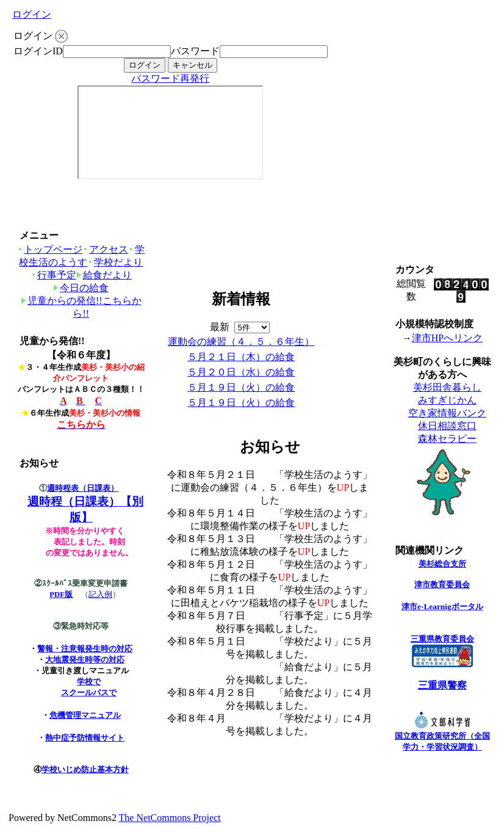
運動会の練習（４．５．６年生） (241, 342)
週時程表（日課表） (83, 488)
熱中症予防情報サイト (85, 738)
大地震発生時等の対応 (85, 660)
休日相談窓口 (447, 426)
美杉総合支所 (442, 564)
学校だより (115, 262)
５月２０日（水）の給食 (241, 372)
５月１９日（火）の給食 (241, 387)
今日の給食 (81, 288)
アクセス (105, 249)
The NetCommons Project (170, 818)
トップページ (50, 249)
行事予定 (53, 275)
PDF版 (61, 595)
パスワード (195, 51)
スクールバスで (89, 693)
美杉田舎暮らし (447, 387)
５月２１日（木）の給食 (241, 357)
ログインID (38, 51)
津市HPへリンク (447, 338)
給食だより (104, 275)
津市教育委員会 (442, 584)
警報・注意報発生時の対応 (85, 649)
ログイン (32, 14)
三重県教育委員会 (442, 639)
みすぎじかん (447, 400)
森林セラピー (447, 439)
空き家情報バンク (447, 413)
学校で (89, 682)
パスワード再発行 (170, 78)
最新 (240, 327)
